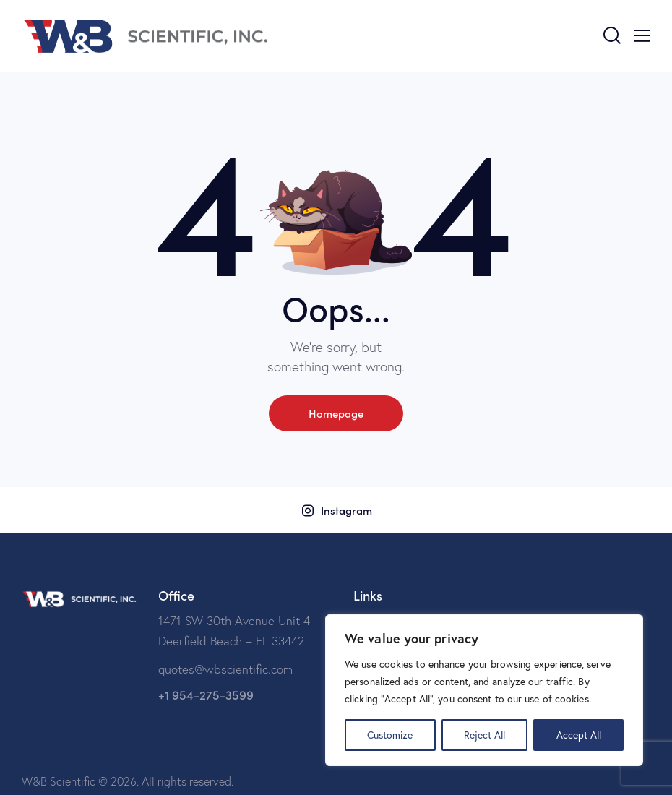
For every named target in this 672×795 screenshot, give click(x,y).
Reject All (484, 735)
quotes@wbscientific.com (225, 669)
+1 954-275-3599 (206, 695)
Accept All (579, 735)
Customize (390, 735)
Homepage (336, 413)
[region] (484, 690)
